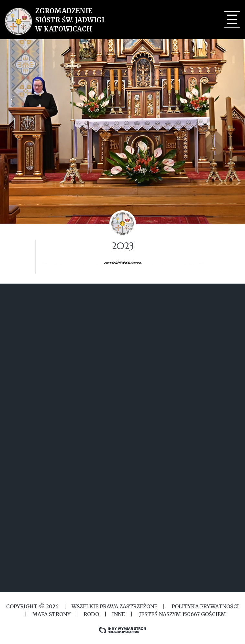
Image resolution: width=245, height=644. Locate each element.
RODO (91, 614)
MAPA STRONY (51, 614)
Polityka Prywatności (205, 606)
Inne (118, 614)
